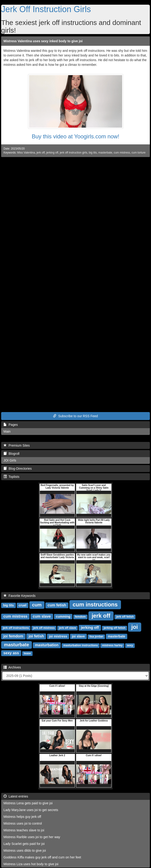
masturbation (47, 645)
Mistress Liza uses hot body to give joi (31, 864)
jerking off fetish (115, 628)
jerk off (41, 153)
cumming (63, 616)
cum (37, 605)
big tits (93, 153)
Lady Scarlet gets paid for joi (24, 844)
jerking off (52, 153)
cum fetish (57, 605)
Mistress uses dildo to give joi (25, 850)
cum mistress (122, 153)
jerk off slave (67, 628)
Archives (12, 667)
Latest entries (16, 796)
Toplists (11, 477)
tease (27, 653)
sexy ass (11, 653)
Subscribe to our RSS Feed (75, 416)
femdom (80, 617)
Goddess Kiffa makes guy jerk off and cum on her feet (42, 857)
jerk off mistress (44, 628)
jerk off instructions (16, 628)
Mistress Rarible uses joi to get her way (32, 837)
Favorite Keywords (20, 596)
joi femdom (13, 636)
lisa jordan (96, 637)
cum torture (138, 153)
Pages (11, 425)
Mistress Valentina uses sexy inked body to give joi (43, 41)
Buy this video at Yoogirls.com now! (75, 136)
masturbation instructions (81, 645)
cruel (22, 605)
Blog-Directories (18, 469)
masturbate (17, 645)
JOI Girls (10, 460)
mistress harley (112, 645)
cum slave (42, 616)
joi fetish (36, 636)
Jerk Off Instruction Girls (46, 9)
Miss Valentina (26, 153)
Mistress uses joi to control (23, 823)
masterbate (105, 153)
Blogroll (11, 454)
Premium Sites (17, 445)
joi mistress (58, 636)
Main (7, 431)
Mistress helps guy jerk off (22, 817)
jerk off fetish (125, 617)
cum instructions (95, 604)
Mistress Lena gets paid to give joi (28, 803)
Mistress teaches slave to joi (24, 830)
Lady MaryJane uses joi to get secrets (31, 810)
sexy (130, 645)
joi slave (78, 636)
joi (134, 627)
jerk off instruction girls (74, 153)
